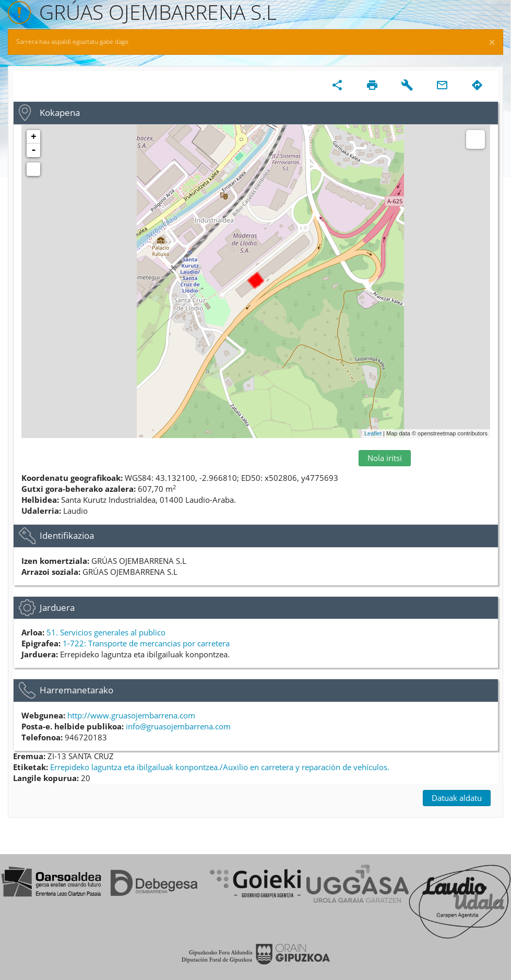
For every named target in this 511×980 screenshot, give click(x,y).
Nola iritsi (385, 458)
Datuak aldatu (457, 798)
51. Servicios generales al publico (106, 632)
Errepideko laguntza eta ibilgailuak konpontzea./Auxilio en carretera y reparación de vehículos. (220, 767)
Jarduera (57, 607)
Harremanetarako (76, 690)
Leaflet (373, 433)
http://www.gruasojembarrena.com (131, 715)
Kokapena (60, 113)
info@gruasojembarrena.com (178, 726)
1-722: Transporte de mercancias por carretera (146, 643)
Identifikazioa (67, 535)
